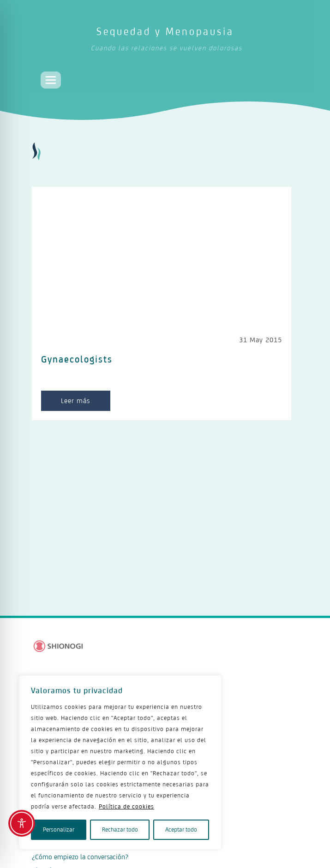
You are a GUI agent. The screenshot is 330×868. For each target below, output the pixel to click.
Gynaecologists (77, 359)
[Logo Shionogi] (58, 646)
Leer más (75, 401)
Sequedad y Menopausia (166, 41)
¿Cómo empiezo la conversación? (80, 857)
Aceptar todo (181, 829)
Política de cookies (126, 806)
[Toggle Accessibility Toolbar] (22, 823)
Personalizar (59, 829)
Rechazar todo (120, 829)
